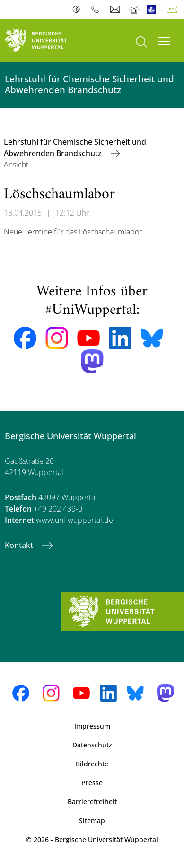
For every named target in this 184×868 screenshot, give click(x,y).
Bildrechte (92, 764)
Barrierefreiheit (92, 802)
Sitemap (92, 820)
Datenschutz (92, 745)
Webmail (116, 9)
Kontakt (20, 545)
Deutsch (174, 9)
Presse (92, 783)
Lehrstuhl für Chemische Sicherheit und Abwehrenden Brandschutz (75, 148)
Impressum (92, 726)
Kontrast (78, 9)
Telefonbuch (97, 9)
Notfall (135, 9)
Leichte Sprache (153, 9)
